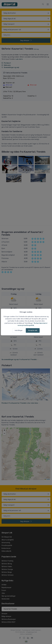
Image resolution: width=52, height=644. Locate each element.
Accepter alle (33, 330)
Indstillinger (19, 330)
